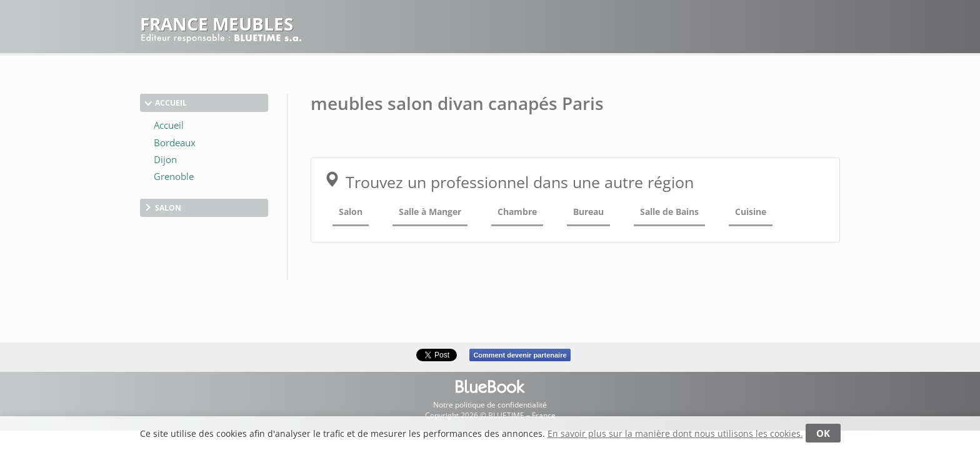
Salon (351, 212)
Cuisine (751, 212)
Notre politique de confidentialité (490, 405)
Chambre (517, 212)
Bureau (588, 212)
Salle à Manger (430, 212)
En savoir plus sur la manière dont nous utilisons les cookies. (675, 433)
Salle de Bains (669, 212)
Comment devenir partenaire (520, 355)
